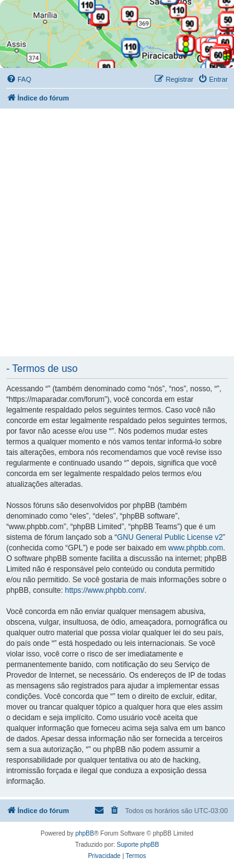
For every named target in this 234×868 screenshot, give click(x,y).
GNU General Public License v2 (169, 537)
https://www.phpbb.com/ (105, 590)
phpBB (85, 833)
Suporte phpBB (138, 845)
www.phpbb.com (195, 548)
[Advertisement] (117, 232)
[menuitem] (19, 79)
